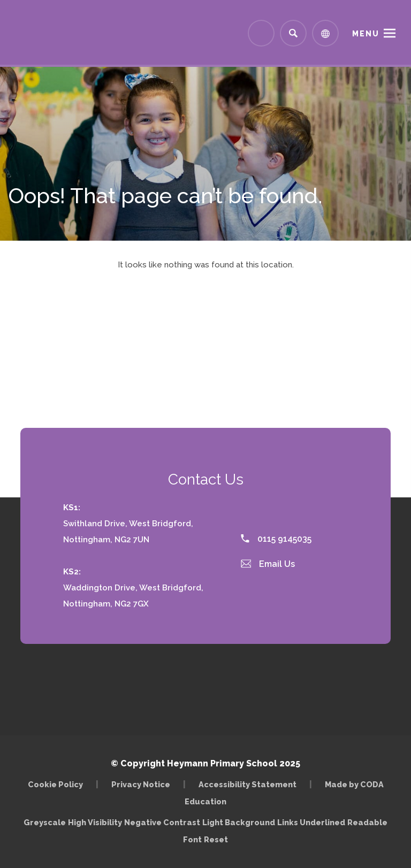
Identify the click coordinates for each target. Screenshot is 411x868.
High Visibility (95, 822)
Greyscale (45, 822)
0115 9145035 (276, 539)
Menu (366, 34)
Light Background (239, 822)
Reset (216, 839)
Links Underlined (311, 822)
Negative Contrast (162, 822)
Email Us (268, 564)
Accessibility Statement (248, 784)
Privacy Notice (141, 784)
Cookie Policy (55, 784)
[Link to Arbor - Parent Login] (261, 33)
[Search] (293, 33)
